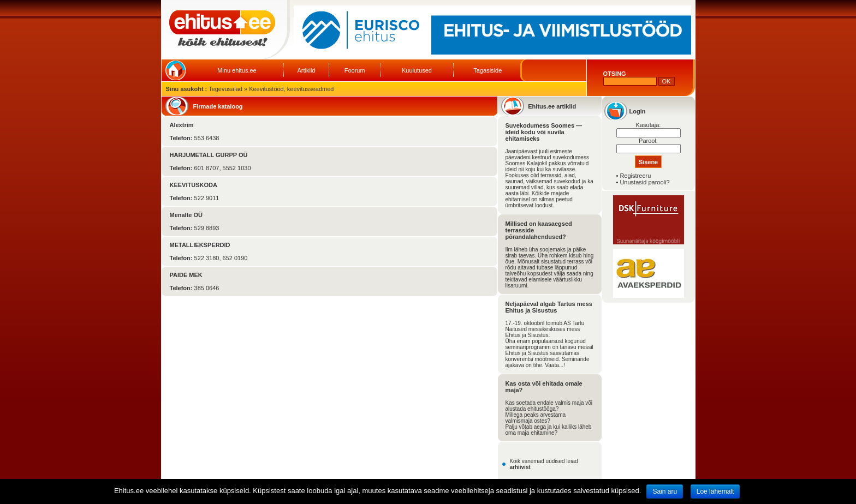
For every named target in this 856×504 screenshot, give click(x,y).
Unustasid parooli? (644, 182)
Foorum (355, 70)
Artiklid (306, 70)
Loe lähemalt (715, 491)
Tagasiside (488, 70)
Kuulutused (417, 70)
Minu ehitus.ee (237, 70)
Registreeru (635, 176)
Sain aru (665, 491)
